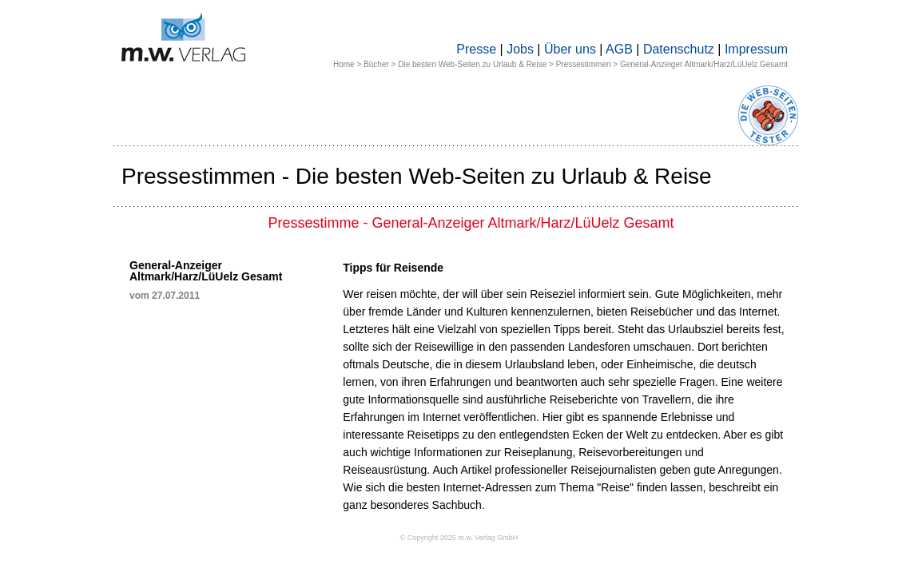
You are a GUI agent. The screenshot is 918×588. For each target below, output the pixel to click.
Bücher (376, 64)
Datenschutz (679, 49)
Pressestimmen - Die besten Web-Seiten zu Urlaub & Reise (417, 176)
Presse (476, 49)
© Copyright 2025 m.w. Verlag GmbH (459, 538)
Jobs (520, 49)
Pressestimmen (584, 64)
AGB (619, 49)
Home (344, 64)
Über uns (570, 49)
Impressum (756, 49)
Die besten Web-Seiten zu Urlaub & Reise (472, 64)
